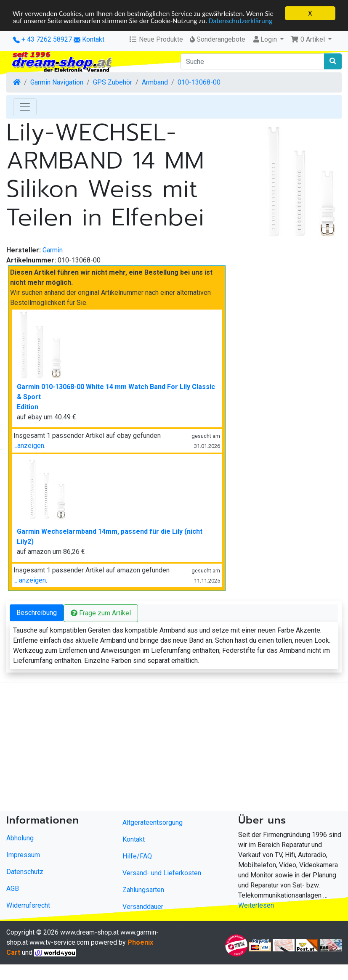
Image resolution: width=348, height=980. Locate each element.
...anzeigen (29, 446)
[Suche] (253, 61)
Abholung (20, 838)
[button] (311, 40)
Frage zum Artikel (101, 613)
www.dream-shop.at (89, 932)
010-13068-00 (199, 82)
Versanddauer (143, 907)
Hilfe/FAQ (137, 856)
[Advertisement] (162, 749)
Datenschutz (25, 872)
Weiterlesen (256, 905)
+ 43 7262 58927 (43, 39)
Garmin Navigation (57, 82)
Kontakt (93, 39)
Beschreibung (37, 613)
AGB (13, 889)
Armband (155, 82)
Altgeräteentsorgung (153, 822)
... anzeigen (30, 580)
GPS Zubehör (113, 82)
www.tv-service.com (59, 942)
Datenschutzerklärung (240, 21)
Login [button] (265, 39)
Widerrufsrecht (28, 905)
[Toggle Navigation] (25, 107)
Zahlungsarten (143, 890)
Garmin (53, 250)
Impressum (23, 855)
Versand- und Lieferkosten (162, 873)
